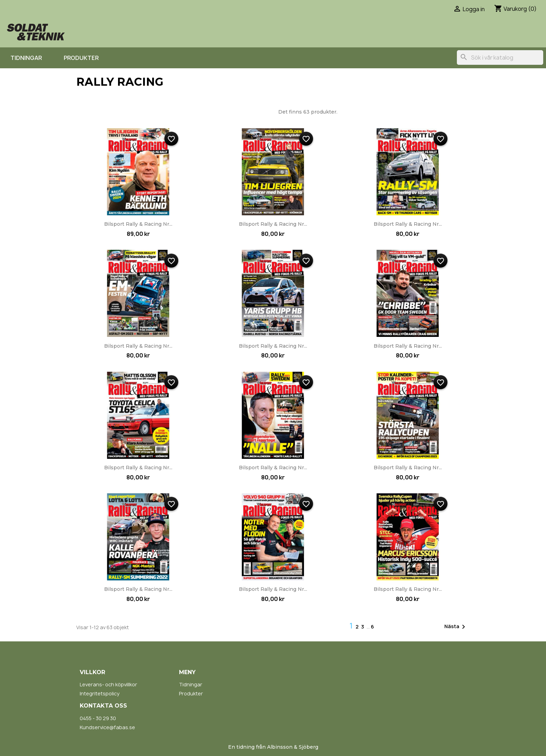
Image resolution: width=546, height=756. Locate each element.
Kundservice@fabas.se (107, 727)
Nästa (456, 627)
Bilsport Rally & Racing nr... (138, 224)
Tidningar (26, 58)
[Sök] (500, 57)
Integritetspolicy (100, 693)
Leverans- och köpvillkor (108, 684)
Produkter (81, 58)
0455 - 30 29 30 (98, 718)
